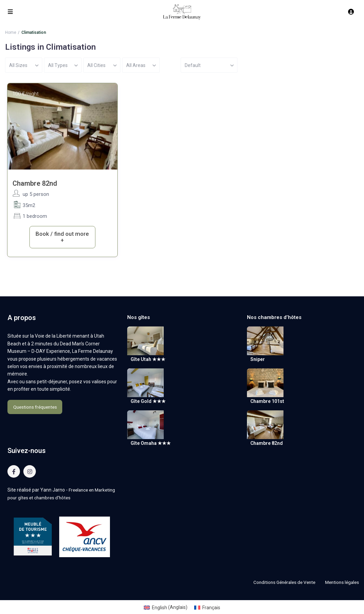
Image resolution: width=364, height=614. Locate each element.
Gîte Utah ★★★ (148, 359)
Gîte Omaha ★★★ (151, 444)
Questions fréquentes (35, 407)
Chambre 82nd (35, 183)
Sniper (258, 359)
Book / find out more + (62, 237)
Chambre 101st (267, 402)
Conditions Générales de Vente (280, 582)
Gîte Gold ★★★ (148, 402)
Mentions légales (341, 582)
